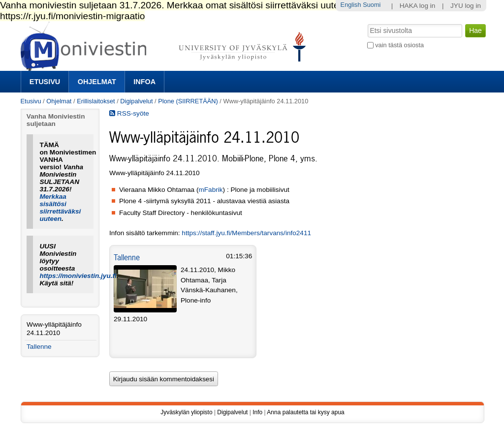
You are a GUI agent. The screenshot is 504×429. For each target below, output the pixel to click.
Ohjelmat (97, 82)
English (351, 5)
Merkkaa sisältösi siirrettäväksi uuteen (60, 208)
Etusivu (45, 82)
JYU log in (466, 6)
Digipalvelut (136, 101)
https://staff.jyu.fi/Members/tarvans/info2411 (246, 233)
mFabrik (210, 190)
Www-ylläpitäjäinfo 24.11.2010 (54, 329)
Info (257, 412)
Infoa (144, 82)
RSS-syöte (129, 113)
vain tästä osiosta (399, 45)
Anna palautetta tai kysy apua (305, 412)
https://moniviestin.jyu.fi (78, 276)
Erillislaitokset (96, 101)
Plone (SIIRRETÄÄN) (188, 101)
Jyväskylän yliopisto (186, 412)
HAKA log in (418, 6)
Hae (366, 23)
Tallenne (127, 257)
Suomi (372, 5)
